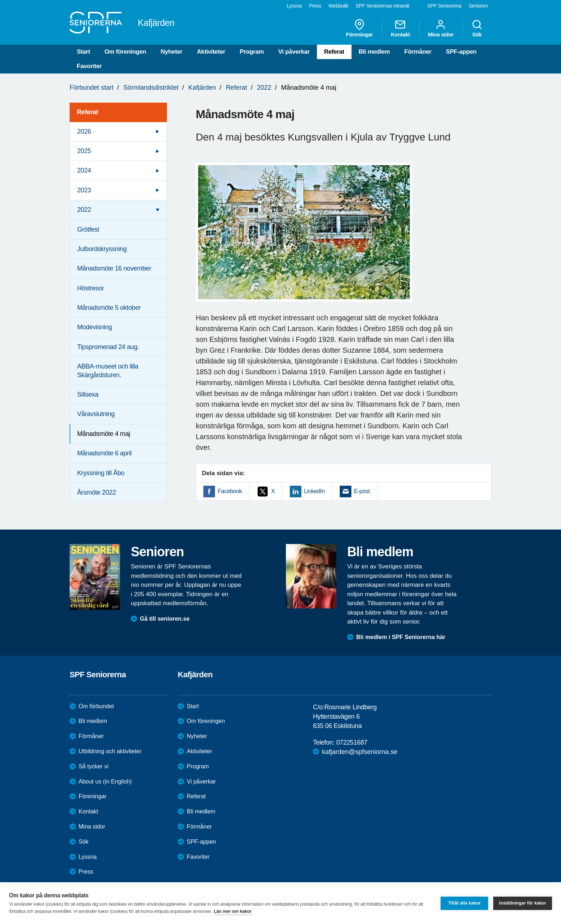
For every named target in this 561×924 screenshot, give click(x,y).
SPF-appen (461, 52)
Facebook (230, 491)
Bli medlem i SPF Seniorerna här (401, 637)
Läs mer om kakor (233, 911)
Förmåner (418, 52)
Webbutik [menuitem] (338, 6)
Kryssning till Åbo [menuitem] (101, 473)
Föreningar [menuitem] (359, 28)
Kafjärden (202, 88)
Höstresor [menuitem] (90, 288)
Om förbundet (96, 706)
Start (83, 52)
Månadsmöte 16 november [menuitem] (114, 268)
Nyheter (171, 52)
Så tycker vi (94, 766)
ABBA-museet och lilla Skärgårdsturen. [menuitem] (108, 371)
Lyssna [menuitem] (294, 6)
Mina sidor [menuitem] (441, 28)
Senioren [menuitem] (478, 6)
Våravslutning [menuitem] (96, 414)
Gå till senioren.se (165, 619)
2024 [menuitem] (84, 170)
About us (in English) (105, 782)
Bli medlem (374, 52)
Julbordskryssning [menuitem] (102, 249)
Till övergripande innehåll (0, 0)
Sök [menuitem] (477, 28)
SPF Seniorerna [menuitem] (444, 6)
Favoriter (89, 66)
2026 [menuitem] (84, 131)
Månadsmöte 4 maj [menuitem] (104, 434)
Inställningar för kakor (523, 903)
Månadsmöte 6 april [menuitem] (104, 453)
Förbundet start (92, 88)
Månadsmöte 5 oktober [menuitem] (109, 308)
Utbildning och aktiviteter (110, 751)
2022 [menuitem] (84, 210)
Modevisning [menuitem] (95, 327)
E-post (362, 491)
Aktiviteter (211, 52)
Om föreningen (125, 52)
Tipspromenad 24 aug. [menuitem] (108, 347)
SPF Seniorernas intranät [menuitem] (382, 6)
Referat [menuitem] (87, 112)
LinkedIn (314, 491)
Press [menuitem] (315, 6)
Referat (334, 52)
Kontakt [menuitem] (400, 28)
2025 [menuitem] (84, 151)
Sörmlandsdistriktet (151, 88)
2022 (264, 88)
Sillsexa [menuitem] (88, 394)
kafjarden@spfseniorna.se (360, 752)
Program (252, 52)
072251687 (352, 742)
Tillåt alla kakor (464, 903)
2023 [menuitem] (84, 190)
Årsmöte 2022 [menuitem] (96, 492)
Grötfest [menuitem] (88, 229)
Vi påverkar (294, 52)
